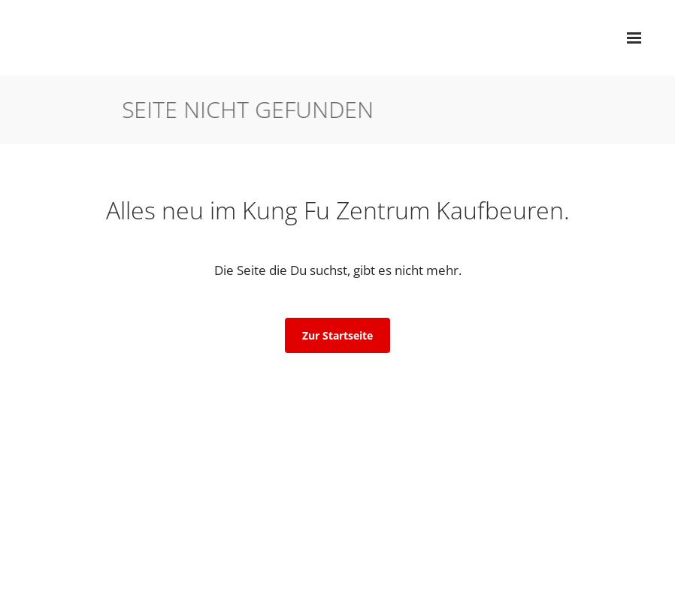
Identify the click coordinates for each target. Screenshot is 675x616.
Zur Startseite (337, 335)
